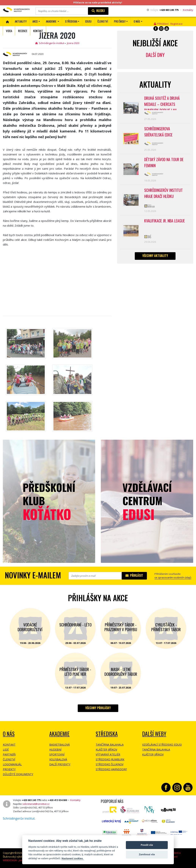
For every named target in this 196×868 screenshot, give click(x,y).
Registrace (176, 24)
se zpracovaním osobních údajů (173, 577)
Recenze (23, 31)
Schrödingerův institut (50, 43)
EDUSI (88, 21)
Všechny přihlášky (98, 708)
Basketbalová (60, 745)
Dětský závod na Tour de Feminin (164, 162)
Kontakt (38, 31)
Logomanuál (12, 764)
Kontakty (188, 10)
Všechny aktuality (155, 256)
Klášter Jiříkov (106, 749)
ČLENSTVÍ (103, 21)
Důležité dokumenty (18, 774)
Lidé (6, 749)
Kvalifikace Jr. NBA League (165, 221)
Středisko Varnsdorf (111, 769)
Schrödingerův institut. (19, 818)
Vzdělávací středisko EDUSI (162, 745)
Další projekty (60, 764)
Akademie (59, 734)
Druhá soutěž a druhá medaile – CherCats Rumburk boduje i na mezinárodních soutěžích (164, 103)
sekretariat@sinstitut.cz (36, 804)
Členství (9, 759)
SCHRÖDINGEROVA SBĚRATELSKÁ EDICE (158, 132)
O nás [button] (137, 21)
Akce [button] (35, 21)
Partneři (9, 754)
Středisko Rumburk (110, 759)
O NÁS (9, 734)
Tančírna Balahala (110, 745)
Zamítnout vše (147, 854)
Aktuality (21, 21)
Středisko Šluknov (110, 764)
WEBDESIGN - (18, 860)
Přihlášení (161, 24)
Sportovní (57, 754)
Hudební (55, 749)
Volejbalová (58, 759)
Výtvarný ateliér (108, 754)
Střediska (107, 734)
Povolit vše (147, 845)
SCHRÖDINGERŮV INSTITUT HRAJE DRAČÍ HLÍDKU (163, 193)
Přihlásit (134, 575)
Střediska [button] (71, 21)
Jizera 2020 (73, 43)
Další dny (155, 55)
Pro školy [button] (120, 21)
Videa (9, 31)
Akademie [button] (51, 21)
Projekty (9, 769)
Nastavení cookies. (73, 858)
